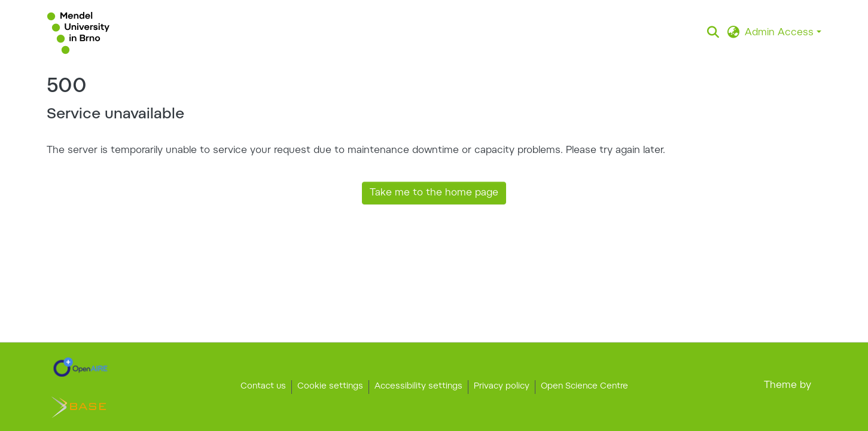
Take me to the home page (434, 193)
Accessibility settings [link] (418, 387)
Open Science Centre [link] (584, 387)
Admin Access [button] (781, 33)
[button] (79, 33)
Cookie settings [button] (330, 387)
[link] (80, 367)
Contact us (263, 387)
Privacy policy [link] (502, 387)
